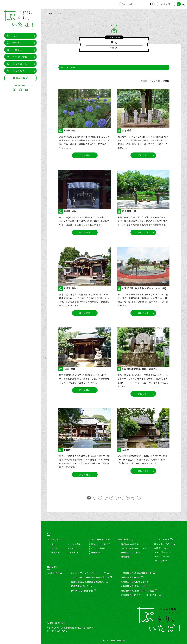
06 (117, 498)
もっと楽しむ (16, 64)
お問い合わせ (161, 560)
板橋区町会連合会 (81, 586)
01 (89, 498)
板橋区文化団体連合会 (83, 591)
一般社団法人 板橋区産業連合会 (138, 573)
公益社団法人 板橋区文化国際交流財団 (91, 577)
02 (95, 498)
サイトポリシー (162, 556)
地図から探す (20, 78)
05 (111, 498)
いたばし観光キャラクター (134, 548)
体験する (14, 50)
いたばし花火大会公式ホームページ (90, 573)
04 (106, 498)
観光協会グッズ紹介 (131, 552)
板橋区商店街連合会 (132, 577)
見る (11, 36)
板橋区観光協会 (125, 539)
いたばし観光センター (99, 539)
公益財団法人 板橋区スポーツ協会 (139, 591)
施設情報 (95, 552)
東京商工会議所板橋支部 (134, 582)
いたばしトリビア (100, 548)
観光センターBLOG (101, 544)
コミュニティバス (164, 544)
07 (122, 498)
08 (128, 498)
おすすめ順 (155, 81)
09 (133, 498)
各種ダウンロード (163, 548)
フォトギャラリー (163, 552)
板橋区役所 (55, 573)
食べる (12, 43)
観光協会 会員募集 (130, 544)
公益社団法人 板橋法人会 (135, 586)
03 (100, 498)
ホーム (50, 13)
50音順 (166, 81)
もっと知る (15, 71)
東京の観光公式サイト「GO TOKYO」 (141, 595)
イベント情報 (16, 57)
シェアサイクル (163, 539)
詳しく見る (85, 155)
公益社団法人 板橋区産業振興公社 (89, 582)
